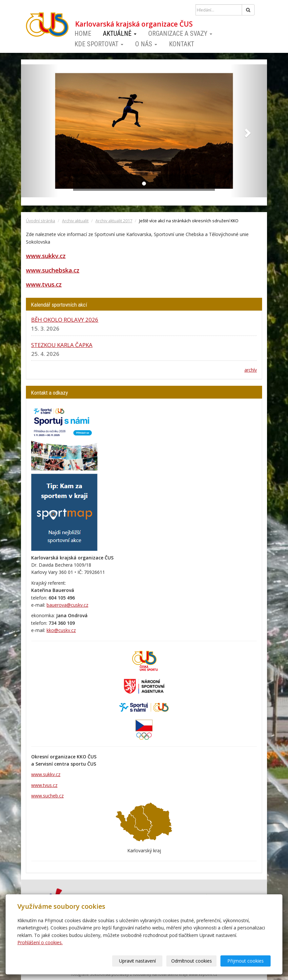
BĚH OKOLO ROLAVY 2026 (65, 320)
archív (251, 370)
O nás (146, 44)
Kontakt (182, 44)
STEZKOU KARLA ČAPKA (62, 345)
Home (83, 33)
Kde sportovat (99, 44)
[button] (40, 131)
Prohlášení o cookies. (40, 942)
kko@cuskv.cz (61, 630)
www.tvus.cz (44, 284)
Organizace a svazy (180, 33)
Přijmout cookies (246, 961)
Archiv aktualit (75, 221)
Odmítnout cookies (192, 961)
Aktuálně (120, 33)
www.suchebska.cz (53, 270)
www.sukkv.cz (46, 256)
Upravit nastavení (137, 961)
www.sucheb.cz (47, 796)
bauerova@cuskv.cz (67, 605)
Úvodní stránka (41, 221)
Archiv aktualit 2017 (114, 221)
